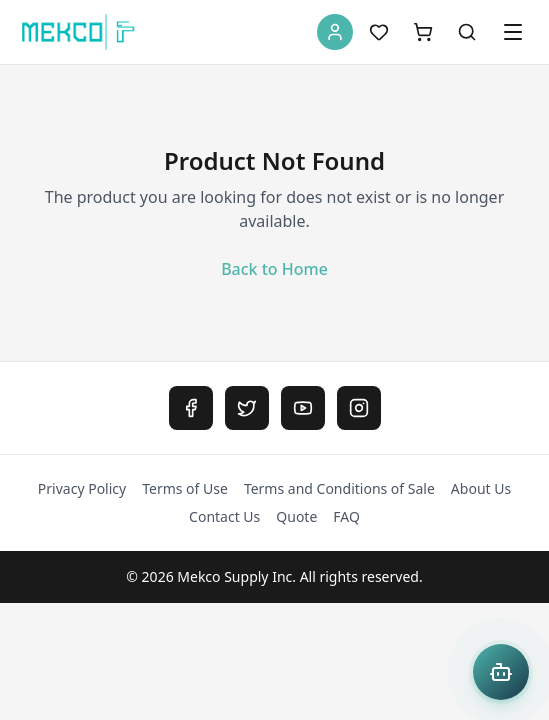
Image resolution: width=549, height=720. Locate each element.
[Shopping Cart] (423, 32)
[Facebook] (191, 408)
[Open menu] (513, 32)
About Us (481, 488)
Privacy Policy (82, 488)
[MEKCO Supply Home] (79, 32)
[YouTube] (303, 408)
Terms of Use (185, 488)
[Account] (335, 32)
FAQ (346, 516)
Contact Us (224, 516)
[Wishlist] (379, 32)
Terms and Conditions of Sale (339, 488)
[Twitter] (247, 408)
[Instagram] (359, 408)
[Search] (467, 32)
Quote (296, 516)
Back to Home (274, 269)
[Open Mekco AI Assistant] (501, 672)
